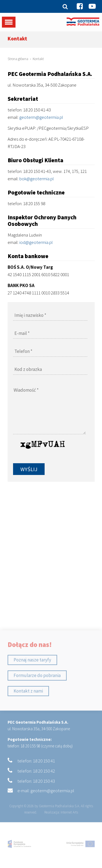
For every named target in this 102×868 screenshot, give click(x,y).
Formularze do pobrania (37, 684)
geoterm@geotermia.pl (41, 117)
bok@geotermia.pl (37, 179)
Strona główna (18, 59)
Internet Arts (69, 821)
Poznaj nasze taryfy (32, 668)
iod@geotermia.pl (36, 242)
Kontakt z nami (28, 699)
